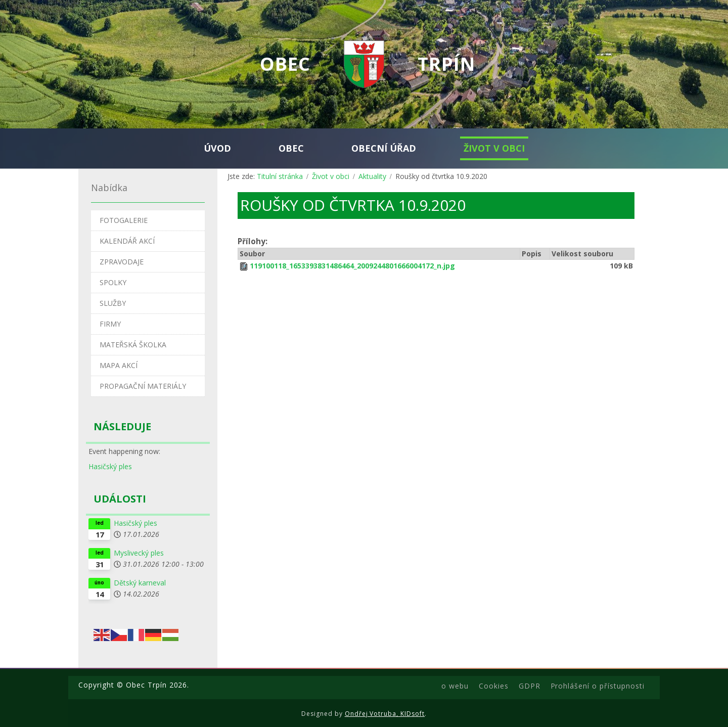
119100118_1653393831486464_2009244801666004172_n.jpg (352, 266)
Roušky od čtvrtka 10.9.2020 (353, 205)
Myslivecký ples (139, 553)
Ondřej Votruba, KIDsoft (385, 714)
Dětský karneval (140, 583)
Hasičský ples (110, 466)
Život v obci (331, 176)
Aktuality (372, 176)
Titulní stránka (280, 176)
